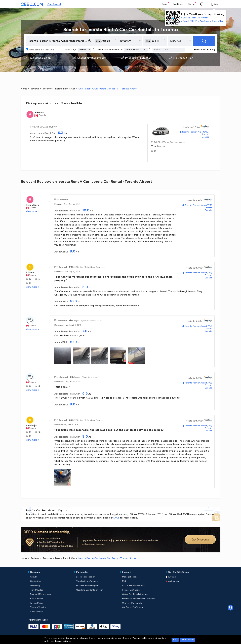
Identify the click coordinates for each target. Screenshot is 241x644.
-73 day (211, 50)
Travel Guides (36, 590)
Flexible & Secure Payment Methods (139, 599)
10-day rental (62, 377)
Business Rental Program (88, 586)
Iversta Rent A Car (65, 89)
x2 (30, 279)
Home (24, 89)
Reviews (35, 89)
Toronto (47, 89)
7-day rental (62, 320)
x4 (155, 151)
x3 (39, 279)
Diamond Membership (40, 594)
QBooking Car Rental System (90, 590)
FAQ (124, 581)
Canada (206, 137)
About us (34, 577)
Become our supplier (85, 577)
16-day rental (62, 199)
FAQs (116, 518)
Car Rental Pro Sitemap (133, 607)
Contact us (35, 581)
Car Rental (54, 4)
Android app (174, 581)
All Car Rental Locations (133, 586)
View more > (33, 211)
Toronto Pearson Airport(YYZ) (195, 132)
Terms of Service (38, 607)
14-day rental (160, 146)
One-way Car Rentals (132, 603)
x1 (30, 283)
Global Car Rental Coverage (135, 594)
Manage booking (130, 577)
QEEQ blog (35, 586)
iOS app (172, 577)
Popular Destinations (132, 590)
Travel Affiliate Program (87, 581)
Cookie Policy (36, 612)
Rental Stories (37, 599)
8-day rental (62, 267)
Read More (188, 640)
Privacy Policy (36, 603)
